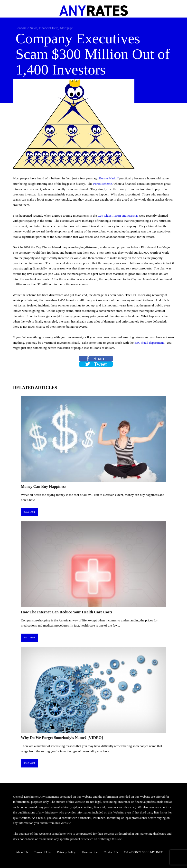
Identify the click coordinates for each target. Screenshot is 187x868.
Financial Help (49, 28)
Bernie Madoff (109, 178)
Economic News (26, 28)
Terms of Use (43, 852)
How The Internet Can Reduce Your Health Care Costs (67, 612)
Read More (30, 512)
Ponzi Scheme (103, 184)
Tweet (96, 364)
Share (96, 359)
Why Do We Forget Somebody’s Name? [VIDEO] (62, 738)
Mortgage (66, 28)
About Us (22, 852)
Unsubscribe (90, 852)
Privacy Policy (66, 852)
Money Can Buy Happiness (44, 486)
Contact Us (111, 852)
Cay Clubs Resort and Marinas (118, 216)
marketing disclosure (153, 834)
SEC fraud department (149, 343)
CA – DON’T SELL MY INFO (144, 852)
